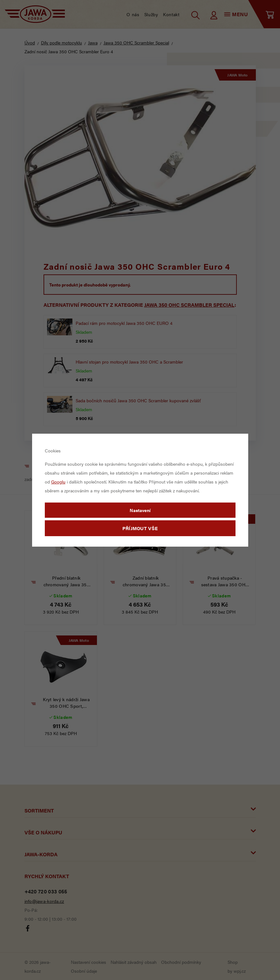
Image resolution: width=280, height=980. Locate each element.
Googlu (58, 482)
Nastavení (140, 510)
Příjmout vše (140, 528)
